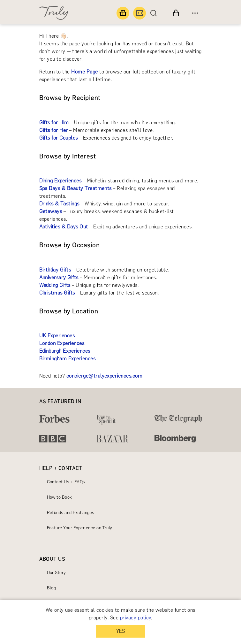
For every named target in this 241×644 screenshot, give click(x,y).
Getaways (51, 211)
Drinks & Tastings (59, 204)
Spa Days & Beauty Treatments (75, 188)
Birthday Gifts (55, 270)
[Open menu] (195, 13)
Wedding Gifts (55, 285)
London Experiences (62, 343)
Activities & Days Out (64, 227)
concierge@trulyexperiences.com (104, 376)
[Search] (155, 13)
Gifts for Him (54, 123)
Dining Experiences (60, 181)
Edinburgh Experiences (65, 351)
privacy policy (136, 618)
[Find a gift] (123, 13)
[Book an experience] (139, 13)
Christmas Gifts (57, 293)
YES (120, 631)
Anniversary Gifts (59, 277)
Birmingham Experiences (68, 359)
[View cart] (176, 13)
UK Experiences (57, 336)
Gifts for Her (54, 130)
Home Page (84, 72)
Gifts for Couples (59, 138)
